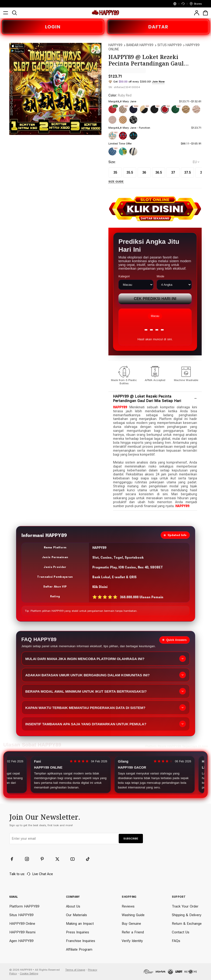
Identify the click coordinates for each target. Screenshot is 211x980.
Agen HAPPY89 (21, 941)
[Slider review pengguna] (105, 775)
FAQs (176, 941)
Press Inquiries (78, 932)
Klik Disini (100, 587)
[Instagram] (29, 859)
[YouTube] (75, 859)
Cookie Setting (29, 973)
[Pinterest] (44, 859)
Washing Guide (133, 915)
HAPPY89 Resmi (22, 932)
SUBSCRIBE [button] (131, 839)
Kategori (124, 276)
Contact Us (181, 932)
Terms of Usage (75, 970)
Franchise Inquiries (81, 941)
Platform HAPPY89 (24, 906)
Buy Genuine (131, 924)
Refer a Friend (133, 932)
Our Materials (76, 915)
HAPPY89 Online (22, 924)
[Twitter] (59, 859)
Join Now (158, 82)
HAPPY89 (115, 45)
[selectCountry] (196, 162)
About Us (73, 906)
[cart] (205, 13)
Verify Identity (132, 941)
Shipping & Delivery (187, 915)
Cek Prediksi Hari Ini (155, 299)
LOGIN (53, 27)
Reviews (128, 906)
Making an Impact (80, 924)
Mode (161, 276)
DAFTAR (158, 27)
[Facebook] (14, 859)
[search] (14, 13)
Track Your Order (185, 906)
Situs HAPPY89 (21, 915)
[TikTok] (90, 859)
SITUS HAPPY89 (169, 45)
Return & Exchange (187, 924)
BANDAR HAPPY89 (140, 45)
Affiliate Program (79, 949)
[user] (197, 13)
